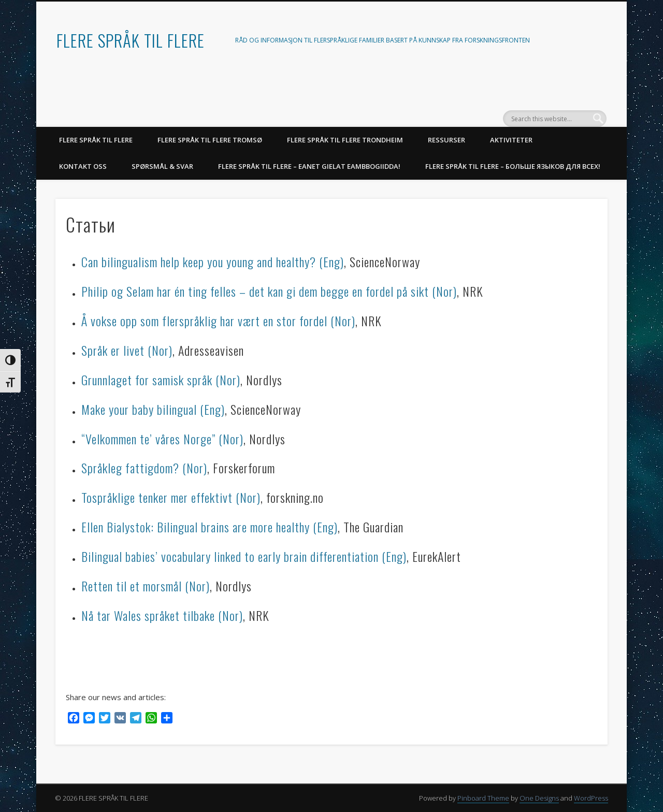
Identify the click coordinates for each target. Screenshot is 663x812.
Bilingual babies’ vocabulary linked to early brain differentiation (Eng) (244, 556)
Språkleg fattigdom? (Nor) (144, 468)
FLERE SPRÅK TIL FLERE (131, 40)
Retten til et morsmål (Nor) (146, 586)
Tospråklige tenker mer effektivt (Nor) (171, 497)
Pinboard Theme (483, 798)
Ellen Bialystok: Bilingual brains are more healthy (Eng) (210, 527)
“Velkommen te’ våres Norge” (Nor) (162, 439)
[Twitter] (105, 719)
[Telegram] (136, 719)
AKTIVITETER (511, 140)
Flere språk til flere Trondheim (345, 140)
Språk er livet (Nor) (127, 350)
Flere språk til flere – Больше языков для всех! (513, 166)
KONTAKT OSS (83, 166)
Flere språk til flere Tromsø (210, 140)
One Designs (539, 798)
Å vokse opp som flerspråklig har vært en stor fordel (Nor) (218, 321)
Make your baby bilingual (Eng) (153, 409)
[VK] (120, 719)
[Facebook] (74, 719)
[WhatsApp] (151, 719)
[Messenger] (89, 719)
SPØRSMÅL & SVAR (162, 166)
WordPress (591, 798)
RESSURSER (446, 140)
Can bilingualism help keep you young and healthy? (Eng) (213, 262)
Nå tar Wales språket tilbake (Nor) (162, 615)
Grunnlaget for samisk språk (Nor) (161, 380)
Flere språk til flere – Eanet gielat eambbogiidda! (309, 166)
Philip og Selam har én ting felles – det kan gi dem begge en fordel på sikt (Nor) (269, 291)
